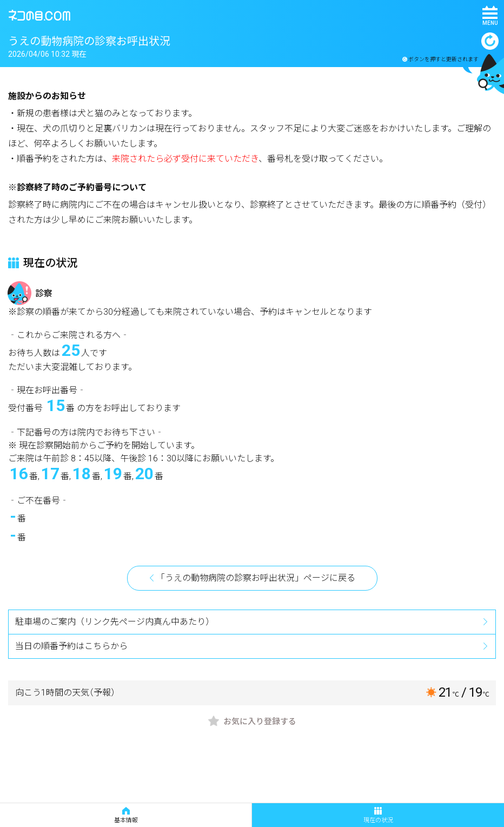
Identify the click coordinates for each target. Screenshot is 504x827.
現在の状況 (378, 815)
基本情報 (126, 815)
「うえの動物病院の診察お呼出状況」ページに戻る (256, 578)
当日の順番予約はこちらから (71, 646)
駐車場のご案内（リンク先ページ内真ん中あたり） (115, 622)
